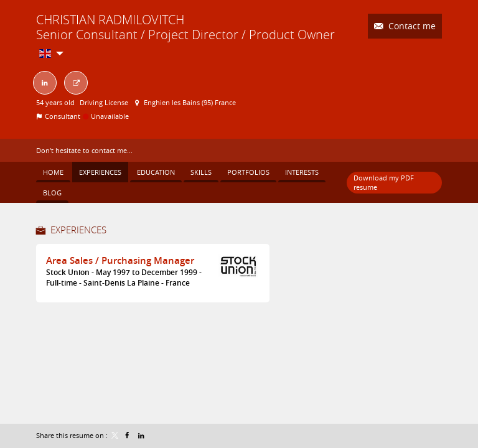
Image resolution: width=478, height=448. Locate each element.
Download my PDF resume (384, 182)
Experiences (78, 230)
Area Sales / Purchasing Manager (120, 260)
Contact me (411, 26)
